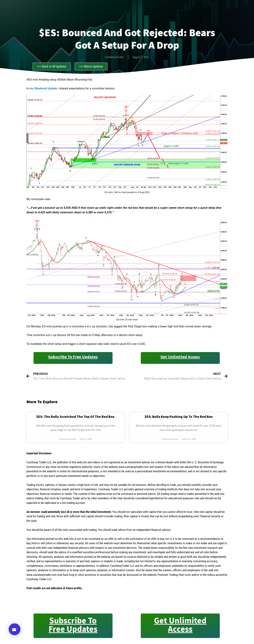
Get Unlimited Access (180, 357)
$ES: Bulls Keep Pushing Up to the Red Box (179, 416)
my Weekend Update (43, 88)
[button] (15, 629)
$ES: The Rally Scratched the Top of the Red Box (75, 416)
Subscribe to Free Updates (73, 357)
